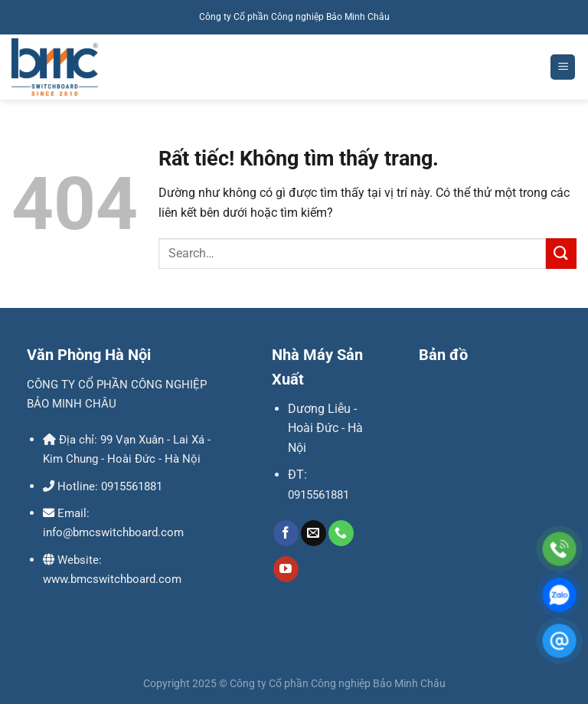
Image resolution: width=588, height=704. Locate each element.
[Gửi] (561, 253)
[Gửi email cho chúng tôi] (314, 533)
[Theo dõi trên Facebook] (286, 533)
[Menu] (563, 67)
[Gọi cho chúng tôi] (341, 533)
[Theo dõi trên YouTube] (286, 569)
